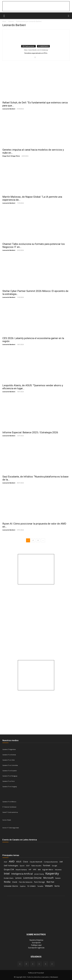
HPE (35, 870)
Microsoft (48, 878)
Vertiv (57, 886)
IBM (39, 870)
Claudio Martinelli (36, 862)
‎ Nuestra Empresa (36, 940)
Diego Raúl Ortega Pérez (11, 156)
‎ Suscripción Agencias (36, 948)
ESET (28, 866)
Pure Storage (39, 882)
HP (30, 869)
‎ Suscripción (36, 943)
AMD (12, 861)
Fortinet (47, 866)
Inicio (4, 21)
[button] (4, 16)
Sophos (23, 886)
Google (54, 866)
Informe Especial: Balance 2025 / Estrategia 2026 (30, 432)
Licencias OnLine (32, 878)
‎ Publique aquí (36, 945)
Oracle (15, 882)
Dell (61, 862)
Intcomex (58, 870)
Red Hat (50, 882)
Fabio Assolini (36, 866)
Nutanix (58, 878)
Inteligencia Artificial (22, 874)
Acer (6, 862)
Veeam (49, 886)
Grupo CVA (9, 869)
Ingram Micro (48, 870)
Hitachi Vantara (21, 870)
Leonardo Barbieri (9, 109)
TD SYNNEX (31, 886)
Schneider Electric (11, 886)
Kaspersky (52, 873)
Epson (22, 866)
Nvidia (7, 882)
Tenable (40, 886)
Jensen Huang (39, 874)
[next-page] (43, 540)
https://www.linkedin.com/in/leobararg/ (36, 50)
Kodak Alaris (9, 878)
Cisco (26, 862)
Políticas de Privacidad (36, 973)
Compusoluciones (51, 862)
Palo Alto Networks (26, 882)
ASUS (19, 862)
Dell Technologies (11, 865)
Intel (7, 874)
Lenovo (18, 878)
